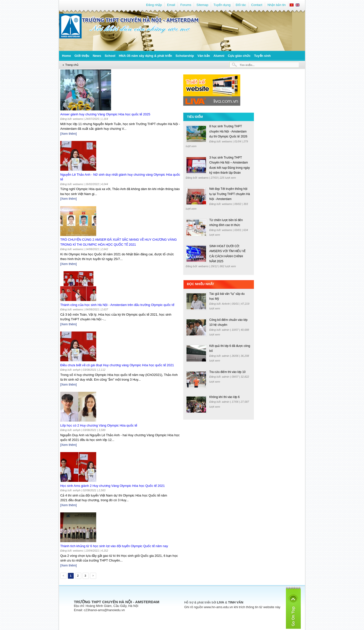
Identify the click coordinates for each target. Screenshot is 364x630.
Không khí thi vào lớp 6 (224, 397)
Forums (186, 5)
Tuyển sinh (262, 56)
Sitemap (202, 5)
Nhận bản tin (277, 5)
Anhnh (226, 304)
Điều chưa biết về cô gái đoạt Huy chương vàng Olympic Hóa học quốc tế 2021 (117, 365)
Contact (257, 5)
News (97, 56)
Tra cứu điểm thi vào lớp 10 (227, 372)
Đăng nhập (154, 5)
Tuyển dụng (222, 5)
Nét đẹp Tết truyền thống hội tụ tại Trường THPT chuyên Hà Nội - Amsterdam (230, 194)
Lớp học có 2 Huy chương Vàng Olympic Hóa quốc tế (99, 425)
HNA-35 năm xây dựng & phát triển (145, 56)
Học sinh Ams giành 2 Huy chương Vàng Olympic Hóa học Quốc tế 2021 (113, 486)
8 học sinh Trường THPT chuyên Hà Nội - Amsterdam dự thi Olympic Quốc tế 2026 (228, 131)
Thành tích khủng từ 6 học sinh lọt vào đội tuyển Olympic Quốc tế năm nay (114, 546)
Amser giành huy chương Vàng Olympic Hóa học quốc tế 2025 (105, 114)
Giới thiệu (82, 56)
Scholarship (185, 56)
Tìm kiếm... (247, 65)
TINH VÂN (236, 602)
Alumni (219, 56)
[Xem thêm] (68, 134)
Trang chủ (72, 65)
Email (171, 5)
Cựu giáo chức (239, 56)
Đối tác (241, 5)
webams (227, 141)
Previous (63, 576)
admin (226, 330)
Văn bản (204, 56)
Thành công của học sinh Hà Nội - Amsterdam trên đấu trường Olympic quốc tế (117, 305)
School (110, 56)
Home (66, 56)
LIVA (221, 602)
